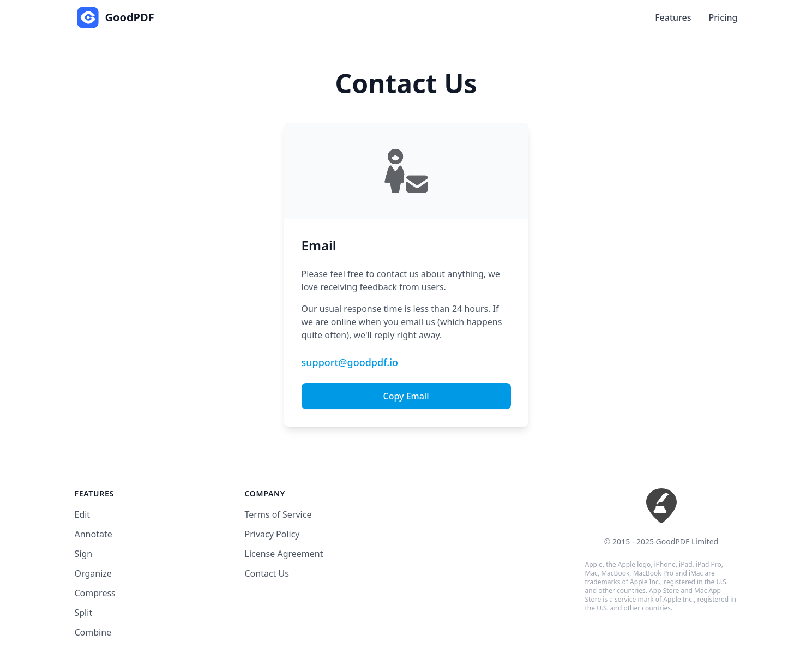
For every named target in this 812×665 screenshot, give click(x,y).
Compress (95, 593)
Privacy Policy (272, 534)
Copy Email (406, 396)
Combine (93, 632)
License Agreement (284, 554)
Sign (84, 554)
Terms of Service (278, 514)
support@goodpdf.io (350, 362)
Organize (93, 573)
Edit (83, 514)
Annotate (94, 534)
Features (673, 17)
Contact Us (267, 573)
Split (84, 613)
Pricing (723, 17)
